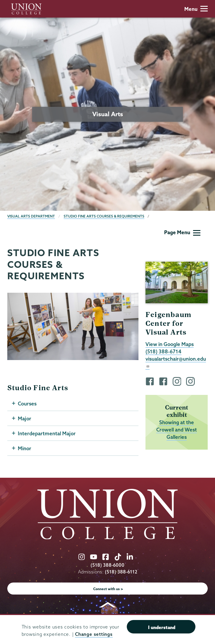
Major (25, 418)
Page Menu (182, 232)
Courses (27, 404)
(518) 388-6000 (107, 565)
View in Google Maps (170, 344)
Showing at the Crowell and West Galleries (177, 430)
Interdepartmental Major (47, 433)
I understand (162, 627)
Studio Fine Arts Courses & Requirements (104, 216)
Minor (25, 448)
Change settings (94, 634)
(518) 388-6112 (121, 572)
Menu (196, 9)
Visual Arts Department (31, 216)
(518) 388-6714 (163, 351)
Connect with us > (108, 589)
